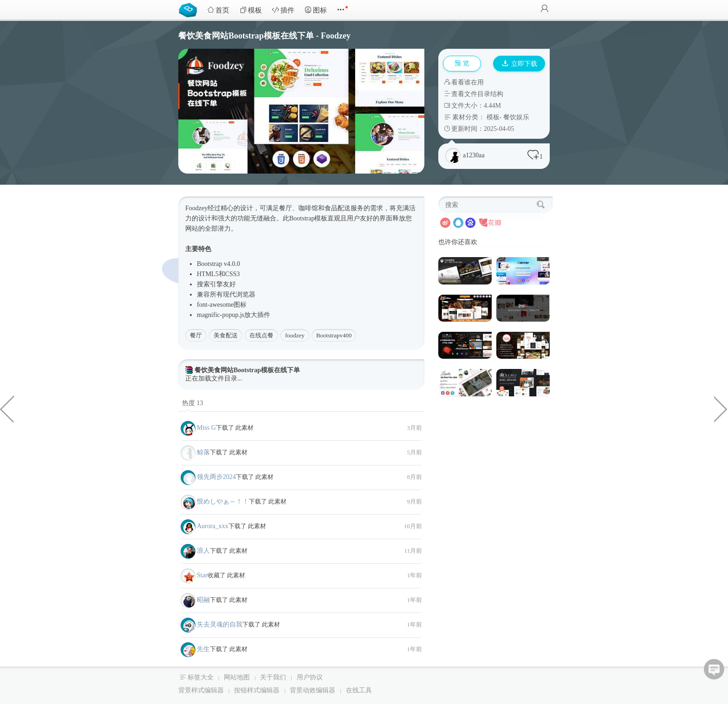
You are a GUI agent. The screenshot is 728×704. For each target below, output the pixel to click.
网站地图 (237, 677)
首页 (218, 10)
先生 (203, 649)
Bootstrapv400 (334, 335)
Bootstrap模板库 (190, 9)
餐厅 (196, 335)
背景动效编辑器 (312, 690)
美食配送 (226, 335)
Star (202, 575)
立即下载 (520, 64)
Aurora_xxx (213, 526)
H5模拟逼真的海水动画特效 (7, 408)
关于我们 (273, 677)
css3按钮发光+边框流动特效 (721, 408)
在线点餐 (261, 335)
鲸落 (203, 452)
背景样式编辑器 (201, 690)
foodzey (295, 335)
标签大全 (201, 677)
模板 (251, 10)
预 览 (462, 63)
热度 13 (193, 403)
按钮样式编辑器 (257, 690)
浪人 (203, 551)
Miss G (206, 428)
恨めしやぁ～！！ (223, 501)
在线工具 (359, 690)
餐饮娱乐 (516, 117)
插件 (283, 10)
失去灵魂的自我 (220, 624)
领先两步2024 (216, 477)
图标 (316, 10)
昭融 (203, 600)
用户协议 (310, 677)
